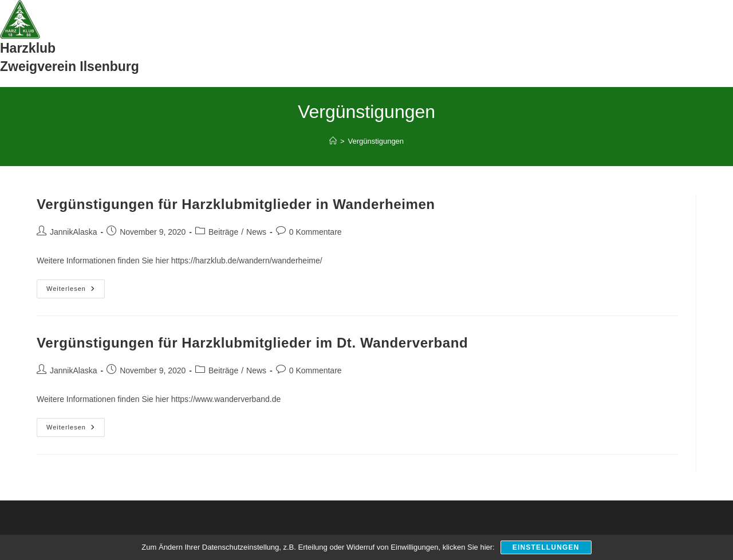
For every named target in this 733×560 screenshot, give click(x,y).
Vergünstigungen (376, 141)
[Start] (333, 141)
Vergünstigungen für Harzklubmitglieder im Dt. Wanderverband (252, 343)
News (256, 232)
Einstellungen (546, 547)
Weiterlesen (76, 291)
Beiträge (223, 232)
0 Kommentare (316, 232)
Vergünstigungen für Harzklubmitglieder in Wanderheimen (236, 204)
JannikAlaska (74, 232)
